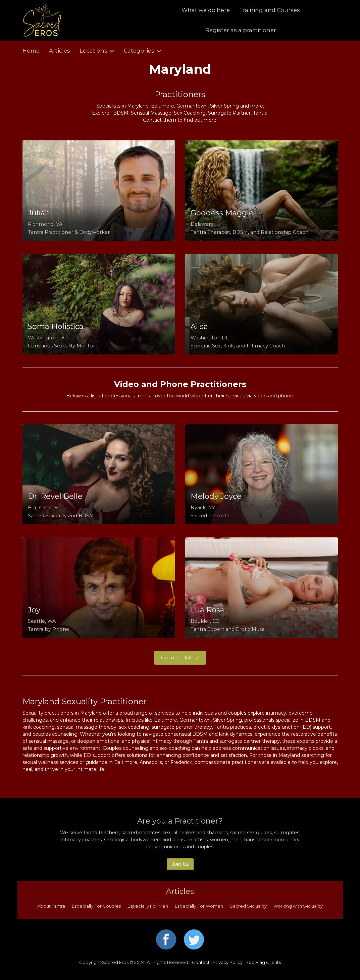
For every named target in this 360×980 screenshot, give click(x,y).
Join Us (180, 864)
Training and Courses (270, 10)
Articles (60, 51)
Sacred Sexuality (248, 906)
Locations (93, 51)
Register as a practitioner (241, 30)
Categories (139, 51)
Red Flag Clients (263, 962)
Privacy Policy (228, 962)
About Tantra (51, 906)
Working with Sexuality (298, 906)
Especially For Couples (96, 906)
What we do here (206, 10)
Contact (201, 962)
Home (31, 51)
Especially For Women (199, 906)
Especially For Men (148, 906)
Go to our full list (180, 658)
